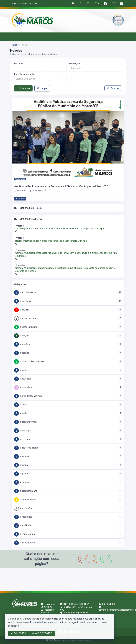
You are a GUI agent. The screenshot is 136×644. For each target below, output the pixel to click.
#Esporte (22, 456)
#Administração (25, 292)
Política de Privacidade (42, 622)
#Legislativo (23, 301)
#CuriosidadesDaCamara (29, 361)
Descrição (74, 64)
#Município (23, 430)
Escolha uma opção (24, 74)
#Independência (25, 500)
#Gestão (21, 474)
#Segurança (23, 517)
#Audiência (23, 525)
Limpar (42, 88)
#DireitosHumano (26, 491)
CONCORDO (18, 633)
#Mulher (21, 413)
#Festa (21, 405)
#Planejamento (25, 543)
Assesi (57, 640)
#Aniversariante (25, 318)
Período (18, 64)
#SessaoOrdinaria (26, 327)
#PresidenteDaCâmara (28, 396)
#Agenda (22, 353)
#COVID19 (22, 310)
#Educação (23, 379)
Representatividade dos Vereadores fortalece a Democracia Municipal (51, 241)
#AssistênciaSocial (26, 448)
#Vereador (22, 439)
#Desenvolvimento (26, 422)
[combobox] (40, 79)
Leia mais (20, 199)
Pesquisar (23, 88)
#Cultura (21, 465)
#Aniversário (23, 508)
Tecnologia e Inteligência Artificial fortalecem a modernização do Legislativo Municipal (60, 229)
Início (15, 45)
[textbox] (40, 79)
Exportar (113, 88)
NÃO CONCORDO (42, 633)
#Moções (22, 336)
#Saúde (21, 370)
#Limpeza (22, 482)
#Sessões (22, 344)
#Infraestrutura (25, 534)
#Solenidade (23, 387)
